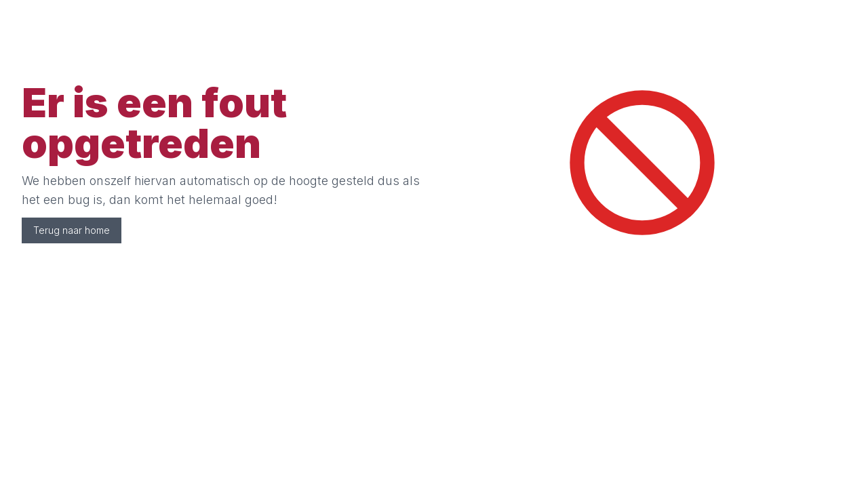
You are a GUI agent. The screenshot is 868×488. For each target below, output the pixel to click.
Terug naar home (72, 230)
